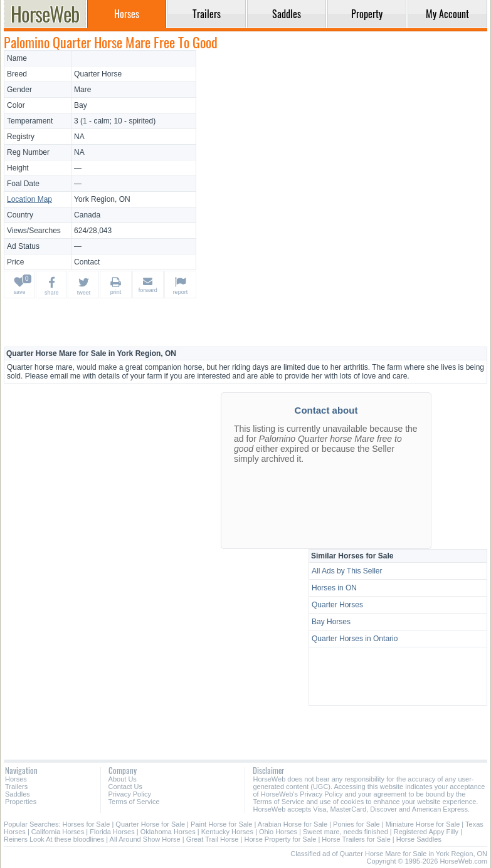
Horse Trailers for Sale (356, 839)
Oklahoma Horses (168, 832)
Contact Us (125, 787)
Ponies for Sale (356, 824)
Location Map (29, 199)
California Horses (58, 832)
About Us (123, 779)
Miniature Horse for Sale (423, 824)
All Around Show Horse (145, 839)
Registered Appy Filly (426, 832)
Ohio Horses (278, 832)
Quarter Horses (337, 605)
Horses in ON (334, 588)
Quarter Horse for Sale (150, 824)
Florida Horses (112, 832)
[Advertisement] (344, 138)
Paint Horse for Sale (221, 824)
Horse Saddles (419, 839)
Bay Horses (331, 622)
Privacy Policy (130, 794)
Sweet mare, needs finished (346, 832)
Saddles (18, 794)
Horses (16, 779)
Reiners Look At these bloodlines (54, 839)
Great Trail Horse (213, 839)
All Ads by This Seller (347, 571)
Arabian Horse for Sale (293, 824)
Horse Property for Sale (280, 839)
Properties (21, 802)
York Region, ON (102, 199)
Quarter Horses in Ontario (355, 639)
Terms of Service (134, 802)
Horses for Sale (87, 824)
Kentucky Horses (227, 832)
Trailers (16, 787)
